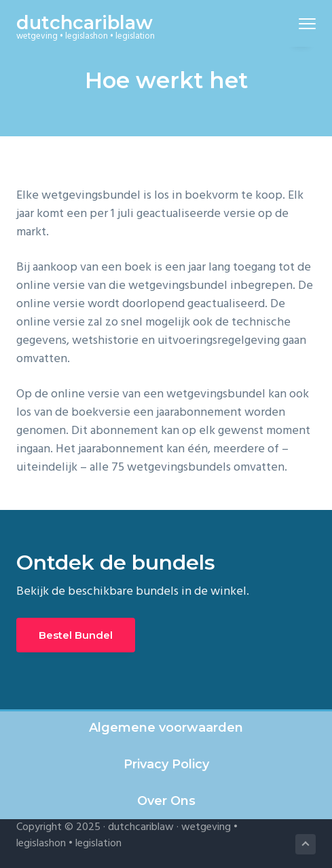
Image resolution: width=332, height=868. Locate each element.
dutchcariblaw (85, 23)
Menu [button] (301, 23)
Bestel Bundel (76, 635)
